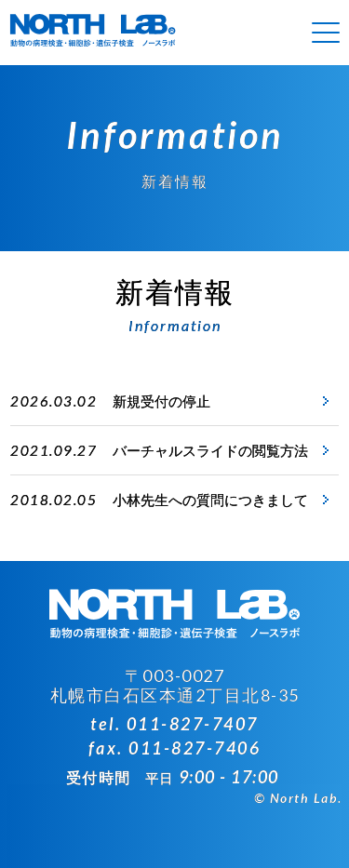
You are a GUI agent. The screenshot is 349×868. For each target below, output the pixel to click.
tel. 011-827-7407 (174, 724)
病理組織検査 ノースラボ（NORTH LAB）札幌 (93, 33)
